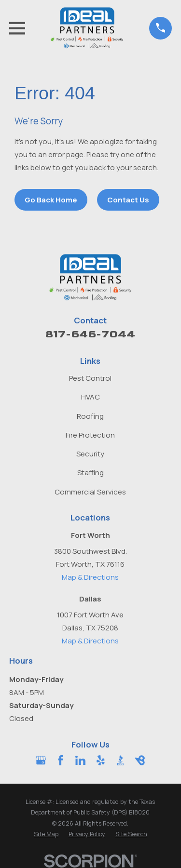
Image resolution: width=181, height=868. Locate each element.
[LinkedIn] (80, 760)
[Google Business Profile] (41, 760)
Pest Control (90, 378)
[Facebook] (61, 760)
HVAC (90, 397)
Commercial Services (90, 492)
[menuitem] (46, 835)
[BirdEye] (140, 760)
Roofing (90, 416)
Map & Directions (90, 577)
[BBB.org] (120, 760)
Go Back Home (51, 200)
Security (90, 454)
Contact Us (128, 200)
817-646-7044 (90, 334)
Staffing (90, 473)
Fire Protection (90, 435)
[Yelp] (101, 760)
